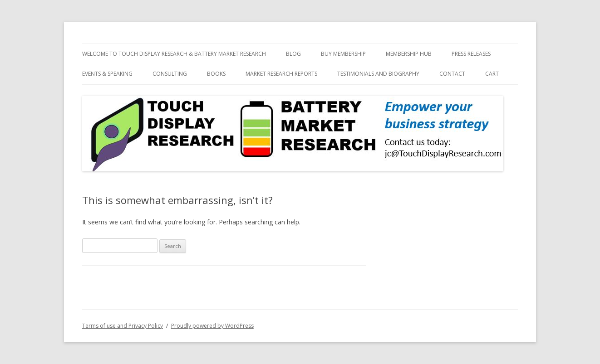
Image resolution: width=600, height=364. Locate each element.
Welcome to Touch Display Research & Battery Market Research (174, 54)
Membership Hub (409, 54)
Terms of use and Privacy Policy (123, 326)
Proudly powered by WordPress (212, 326)
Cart (492, 74)
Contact (452, 74)
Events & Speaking (107, 74)
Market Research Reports (281, 74)
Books (216, 74)
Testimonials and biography (378, 74)
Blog (293, 54)
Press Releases (471, 54)
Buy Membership (343, 54)
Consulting (170, 74)
